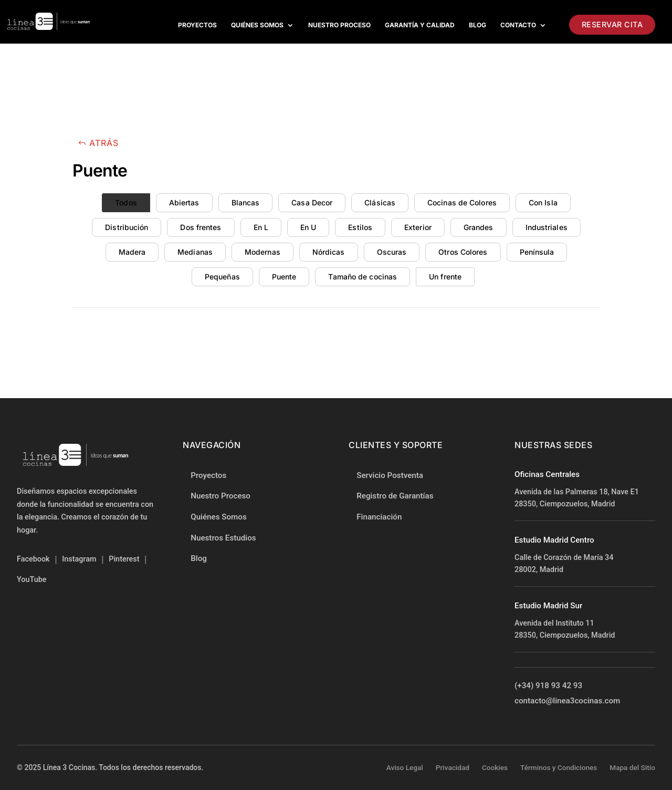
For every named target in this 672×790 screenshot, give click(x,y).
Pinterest (124, 559)
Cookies (495, 767)
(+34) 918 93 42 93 (548, 687)
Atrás (104, 143)
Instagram (79, 559)
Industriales (547, 227)
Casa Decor (312, 202)
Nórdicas (329, 252)
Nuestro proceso (339, 25)
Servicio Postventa (390, 475)
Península (537, 252)
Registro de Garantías (395, 496)
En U (308, 227)
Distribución (127, 227)
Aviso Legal (405, 767)
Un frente (445, 277)
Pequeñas (222, 277)
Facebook (33, 559)
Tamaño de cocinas (363, 277)
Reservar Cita (612, 24)
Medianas (195, 252)
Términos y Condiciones (559, 767)
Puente (284, 277)
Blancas (246, 202)
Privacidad (453, 767)
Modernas (262, 252)
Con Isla (543, 202)
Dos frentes (201, 227)
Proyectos (197, 25)
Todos (126, 202)
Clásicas (380, 202)
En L (261, 227)
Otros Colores (463, 252)
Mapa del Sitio (632, 767)
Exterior (418, 227)
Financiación (379, 517)
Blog (477, 25)
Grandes (479, 227)
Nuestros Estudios (223, 538)
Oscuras (392, 252)
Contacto (518, 25)
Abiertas (184, 202)
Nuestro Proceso (220, 496)
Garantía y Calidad (420, 25)
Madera (132, 252)
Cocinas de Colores (462, 202)
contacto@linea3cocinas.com (567, 702)
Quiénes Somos (257, 25)
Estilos (360, 227)
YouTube (31, 580)
